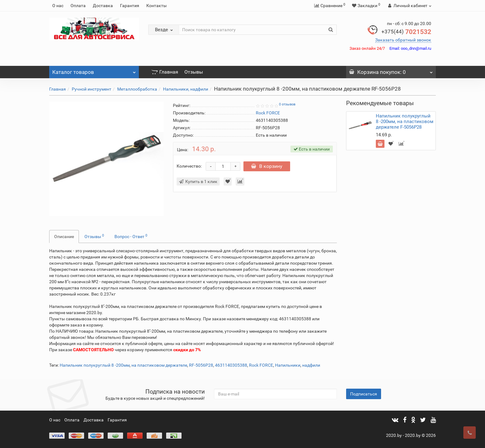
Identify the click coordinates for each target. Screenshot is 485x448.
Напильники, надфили (186, 89)
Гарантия (130, 6)
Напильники (288, 365)
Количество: (189, 166)
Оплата (78, 6)
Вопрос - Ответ (131, 236)
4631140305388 (231, 365)
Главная (165, 72)
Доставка (103, 6)
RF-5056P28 (201, 365)
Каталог (94, 70)
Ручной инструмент (92, 89)
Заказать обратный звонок (403, 40)
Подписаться (364, 394)
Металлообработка (137, 89)
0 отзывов (287, 104)
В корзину (268, 166)
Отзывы (194, 72)
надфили (311, 365)
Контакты (157, 6)
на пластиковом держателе (159, 365)
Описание (64, 237)
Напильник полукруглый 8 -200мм (95, 365)
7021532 (406, 32)
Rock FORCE (261, 365)
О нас (58, 6)
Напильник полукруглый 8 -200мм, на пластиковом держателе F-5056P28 (405, 122)
